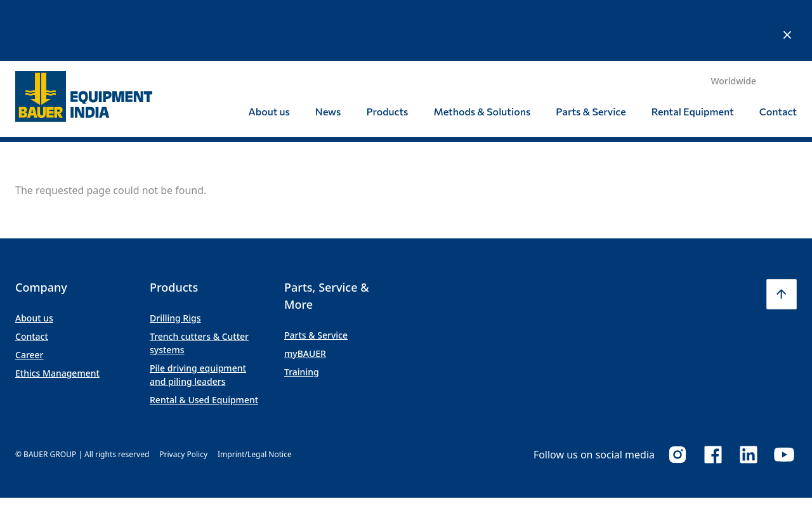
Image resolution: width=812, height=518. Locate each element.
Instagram (678, 394)
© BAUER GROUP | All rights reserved (82, 393)
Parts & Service (591, 50)
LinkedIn (749, 394)
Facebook (713, 394)
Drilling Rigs (175, 257)
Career (29, 294)
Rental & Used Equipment (204, 339)
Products (387, 50)
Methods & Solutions (482, 50)
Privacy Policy (183, 393)
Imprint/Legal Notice (255, 393)
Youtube (784, 394)
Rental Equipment (693, 50)
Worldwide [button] (733, 20)
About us (269, 50)
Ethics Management (57, 312)
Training (302, 311)
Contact (778, 50)
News (328, 50)
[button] (782, 233)
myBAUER (305, 293)
